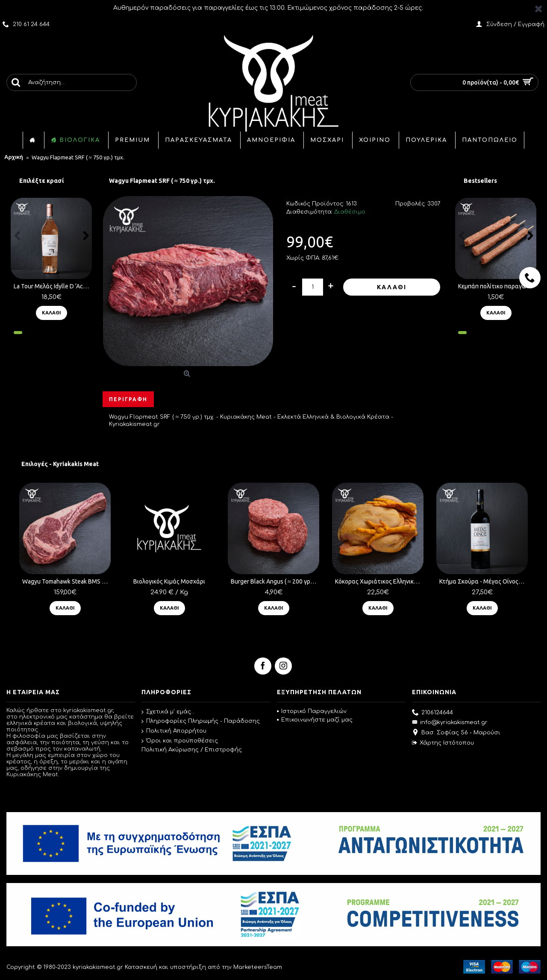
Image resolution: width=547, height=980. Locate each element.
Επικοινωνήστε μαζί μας (315, 720)
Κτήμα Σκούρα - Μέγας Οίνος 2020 (484, 581)
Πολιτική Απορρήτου (174, 731)
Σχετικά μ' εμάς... (168, 712)
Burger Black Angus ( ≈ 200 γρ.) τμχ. (275, 581)
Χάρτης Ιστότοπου (443, 743)
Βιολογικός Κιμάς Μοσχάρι (169, 581)
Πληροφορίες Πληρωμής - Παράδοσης (201, 722)
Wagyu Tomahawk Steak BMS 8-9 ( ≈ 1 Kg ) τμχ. (66, 581)
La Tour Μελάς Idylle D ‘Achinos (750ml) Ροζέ (53, 286)
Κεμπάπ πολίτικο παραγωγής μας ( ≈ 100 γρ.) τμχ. (497, 286)
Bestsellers (480, 181)
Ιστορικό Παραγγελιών (312, 711)
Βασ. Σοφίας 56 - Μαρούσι (456, 733)
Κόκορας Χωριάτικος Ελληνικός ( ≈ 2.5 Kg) (379, 581)
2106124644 (432, 713)
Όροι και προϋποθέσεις (180, 741)
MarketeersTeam (258, 967)
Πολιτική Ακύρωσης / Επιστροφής (192, 750)
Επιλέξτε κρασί (41, 181)
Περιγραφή (128, 399)
